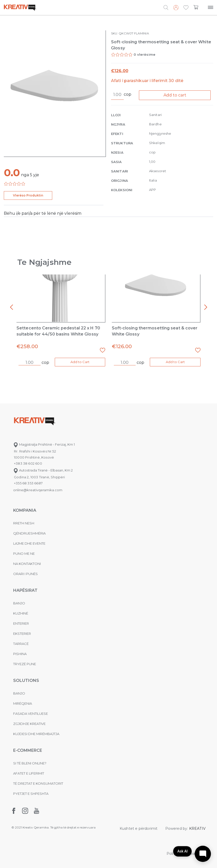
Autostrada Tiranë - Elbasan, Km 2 (43, 470)
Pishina (20, 654)
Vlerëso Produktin (28, 195)
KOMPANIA (25, 510)
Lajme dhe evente (29, 543)
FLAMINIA (142, 33)
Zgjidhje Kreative (29, 724)
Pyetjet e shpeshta (31, 794)
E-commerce (28, 750)
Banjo (19, 603)
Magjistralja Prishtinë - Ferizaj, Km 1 (44, 444)
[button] (186, 8)
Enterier (21, 623)
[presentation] (11, 307)
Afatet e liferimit (29, 773)
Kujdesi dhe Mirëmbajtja (36, 734)
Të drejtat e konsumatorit (38, 783)
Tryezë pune (25, 664)
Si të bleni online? (30, 763)
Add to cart (175, 95)
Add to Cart (80, 362)
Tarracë (21, 644)
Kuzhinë (21, 613)
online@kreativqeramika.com (38, 490)
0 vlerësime (144, 54)
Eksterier (22, 634)
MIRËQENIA (23, 703)
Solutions (26, 680)
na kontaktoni (27, 564)
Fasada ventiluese (31, 714)
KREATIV (197, 828)
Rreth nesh (24, 523)
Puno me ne (24, 554)
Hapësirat (25, 590)
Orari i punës (25, 574)
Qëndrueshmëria (29, 533)
